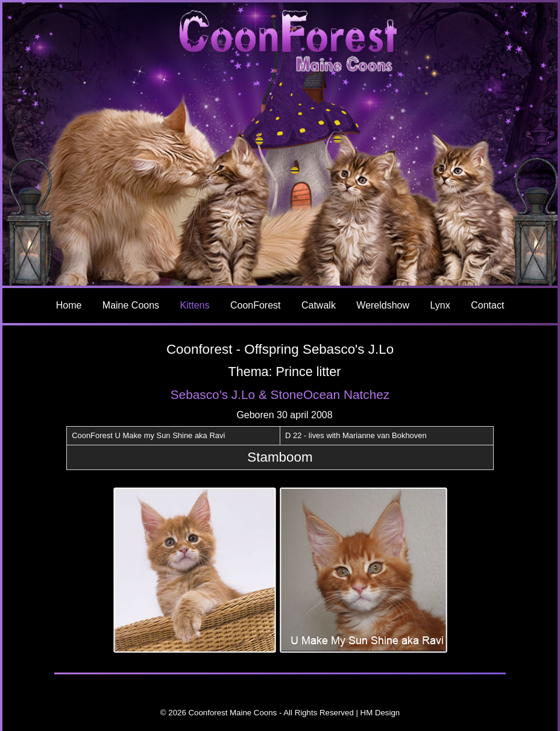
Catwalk (319, 305)
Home (69, 305)
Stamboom (280, 457)
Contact (487, 305)
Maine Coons (131, 305)
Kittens (195, 305)
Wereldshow (383, 305)
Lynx (440, 305)
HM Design (380, 713)
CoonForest (256, 305)
